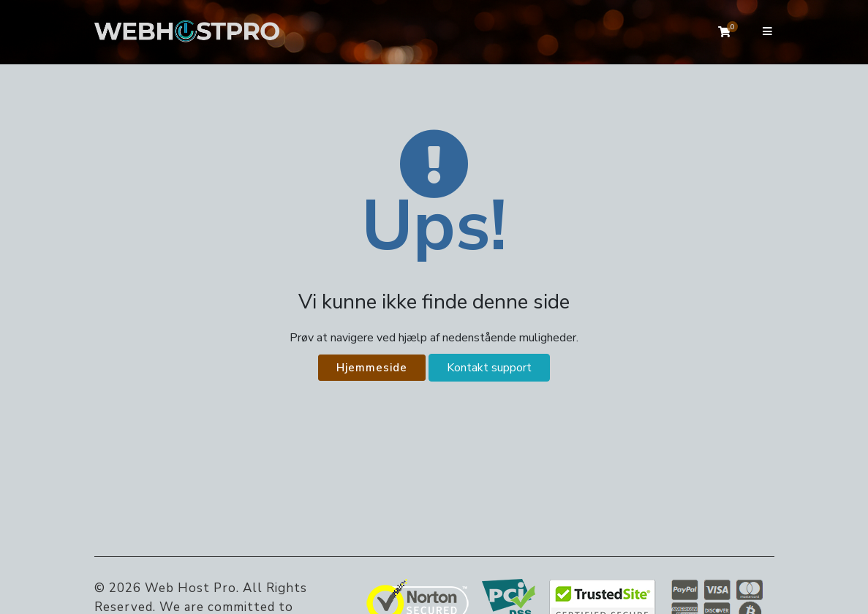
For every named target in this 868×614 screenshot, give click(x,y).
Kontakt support (489, 368)
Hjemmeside (372, 368)
